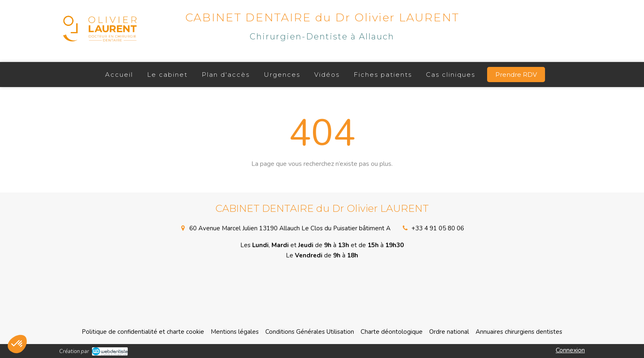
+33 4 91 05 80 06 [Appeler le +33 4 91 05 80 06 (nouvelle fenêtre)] (438, 228)
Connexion (570, 350)
